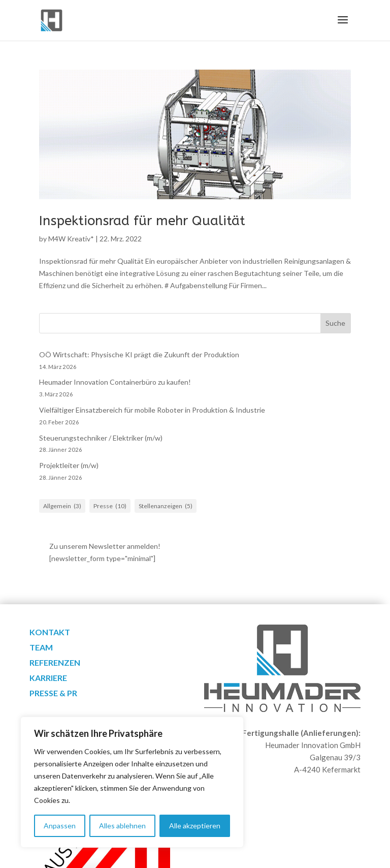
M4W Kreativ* (71, 239)
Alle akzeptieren (195, 826)
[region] (132, 782)
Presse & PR (53, 694)
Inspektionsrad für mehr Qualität (142, 221)
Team (41, 648)
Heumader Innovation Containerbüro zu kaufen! (115, 382)
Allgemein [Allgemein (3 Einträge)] (62, 506)
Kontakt (50, 633)
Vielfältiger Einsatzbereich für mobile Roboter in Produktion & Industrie (152, 410)
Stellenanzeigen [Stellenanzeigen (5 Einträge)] (166, 506)
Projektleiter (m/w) (69, 465)
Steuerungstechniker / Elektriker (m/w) (101, 438)
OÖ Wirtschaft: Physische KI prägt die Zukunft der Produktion (139, 354)
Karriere (48, 678)
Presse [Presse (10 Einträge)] (110, 506)
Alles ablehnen (122, 826)
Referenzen (55, 663)
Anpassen (60, 826)
